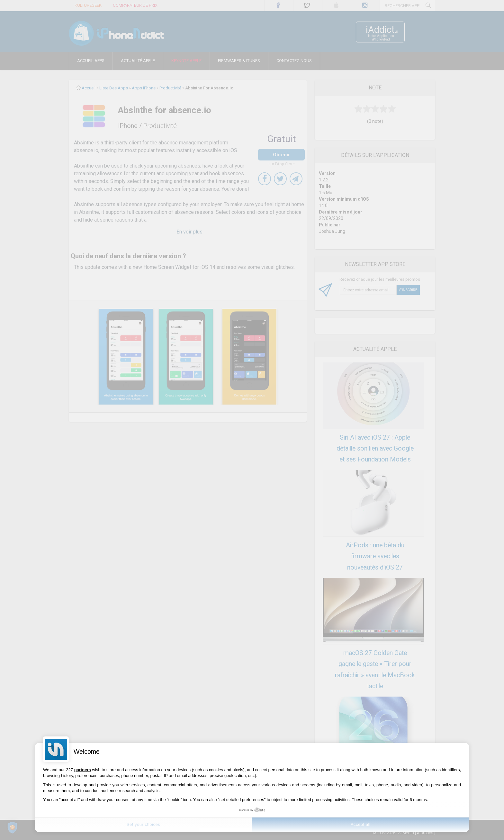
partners (83, 770)
